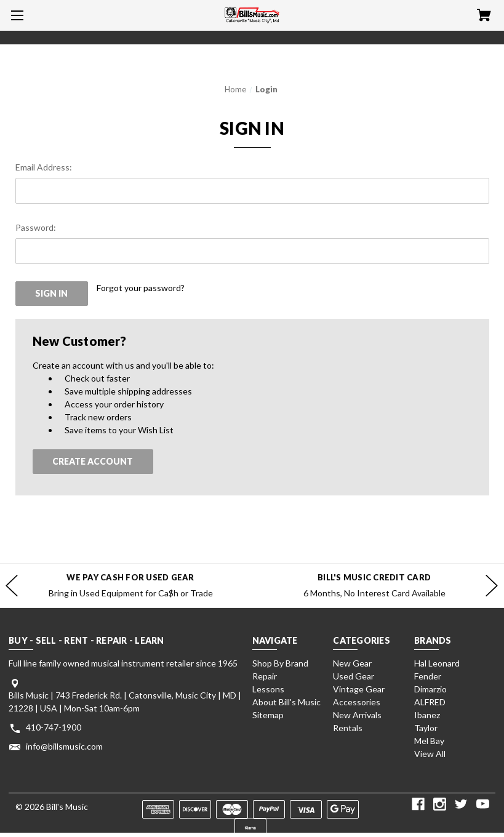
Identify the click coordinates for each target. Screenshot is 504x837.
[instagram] (440, 804)
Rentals (348, 728)
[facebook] (418, 804)
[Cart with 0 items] (484, 16)
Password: (36, 227)
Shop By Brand (280, 663)
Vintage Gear (359, 689)
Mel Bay (429, 741)
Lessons (268, 689)
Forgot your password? (141, 288)
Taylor (426, 728)
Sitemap (268, 715)
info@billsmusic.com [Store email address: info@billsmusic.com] (64, 746)
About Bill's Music (286, 702)
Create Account (93, 461)
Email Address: (44, 167)
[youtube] (483, 804)
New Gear (352, 663)
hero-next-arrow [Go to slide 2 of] (492, 586)
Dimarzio (430, 689)
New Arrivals (357, 715)
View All (430, 754)
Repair (265, 676)
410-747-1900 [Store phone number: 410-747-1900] (54, 727)
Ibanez (427, 715)
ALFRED (430, 702)
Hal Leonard (437, 663)
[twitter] (461, 804)
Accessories (357, 702)
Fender (428, 676)
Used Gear (354, 676)
